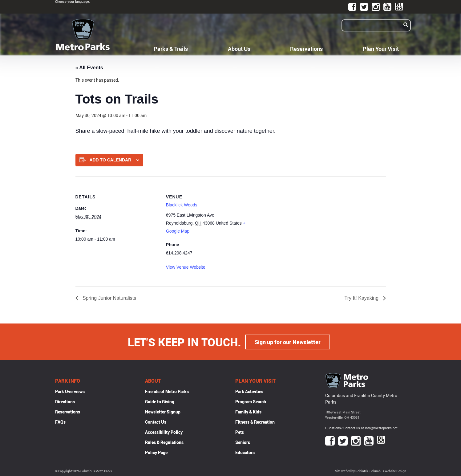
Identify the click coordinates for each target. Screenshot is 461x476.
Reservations (306, 49)
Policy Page (156, 452)
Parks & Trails (171, 49)
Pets (240, 432)
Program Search (251, 401)
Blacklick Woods (182, 205)
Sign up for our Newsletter (288, 342)
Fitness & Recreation (255, 422)
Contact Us (156, 422)
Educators (245, 452)
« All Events (89, 68)
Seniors (243, 442)
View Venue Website (186, 267)
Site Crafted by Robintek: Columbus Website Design (371, 471)
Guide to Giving (160, 401)
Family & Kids (248, 411)
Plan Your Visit (381, 49)
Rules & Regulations (164, 442)
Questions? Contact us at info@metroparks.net (361, 427)
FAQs (60, 422)
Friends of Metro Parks (167, 391)
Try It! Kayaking (362, 298)
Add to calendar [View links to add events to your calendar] (110, 160)
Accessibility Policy (164, 432)
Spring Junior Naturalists (109, 298)
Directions (65, 401)
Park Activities (249, 391)
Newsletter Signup (163, 411)
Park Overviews (70, 391)
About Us (239, 49)
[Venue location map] (289, 219)
